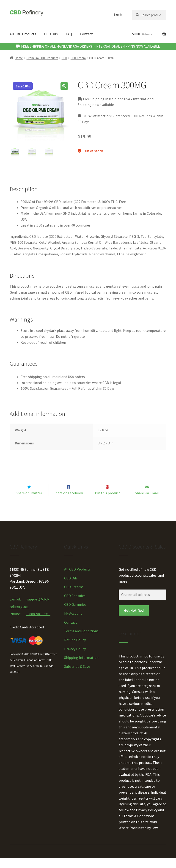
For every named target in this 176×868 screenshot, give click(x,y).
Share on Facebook (68, 503)
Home (19, 58)
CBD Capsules (75, 605)
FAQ (69, 34)
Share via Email (147, 503)
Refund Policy (75, 649)
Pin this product (107, 503)
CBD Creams (74, 596)
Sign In (118, 14)
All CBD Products (23, 34)
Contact (86, 34)
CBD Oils (51, 34)
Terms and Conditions (81, 641)
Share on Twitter (29, 503)
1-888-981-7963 (38, 623)
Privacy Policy (75, 658)
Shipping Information (81, 667)
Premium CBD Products (42, 58)
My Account (73, 623)
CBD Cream (78, 58)
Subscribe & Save (77, 676)
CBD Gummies (75, 614)
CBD (64, 58)
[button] (64, 86)
